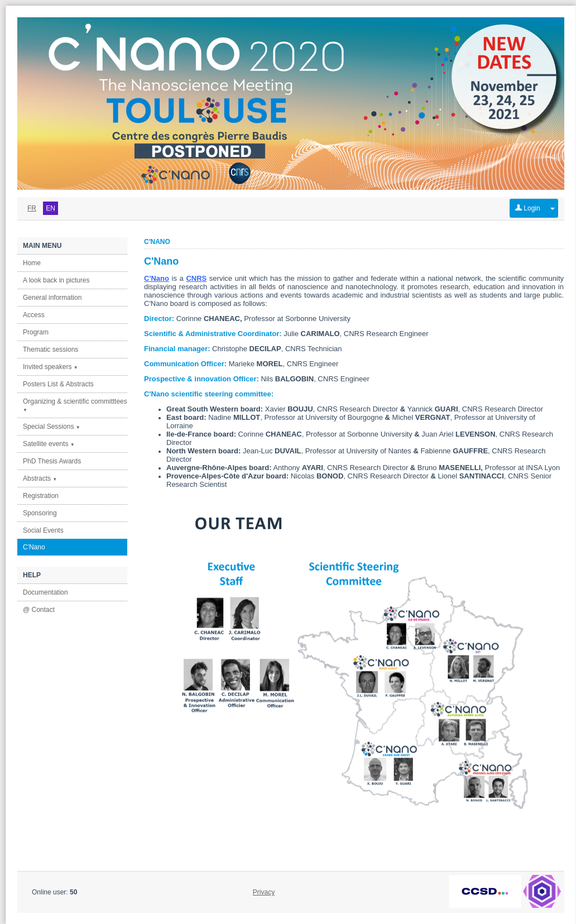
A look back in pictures (56, 280)
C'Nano (34, 547)
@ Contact (39, 610)
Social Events (43, 530)
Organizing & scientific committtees (75, 405)
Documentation (45, 592)
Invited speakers (51, 367)
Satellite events (49, 444)
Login (528, 208)
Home (32, 263)
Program (36, 332)
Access (34, 315)
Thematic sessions (51, 350)
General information (52, 298)
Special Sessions (52, 427)
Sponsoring (40, 513)
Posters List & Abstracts (58, 384)
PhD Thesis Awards (52, 461)
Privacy (264, 892)
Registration (41, 496)
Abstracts (40, 478)
